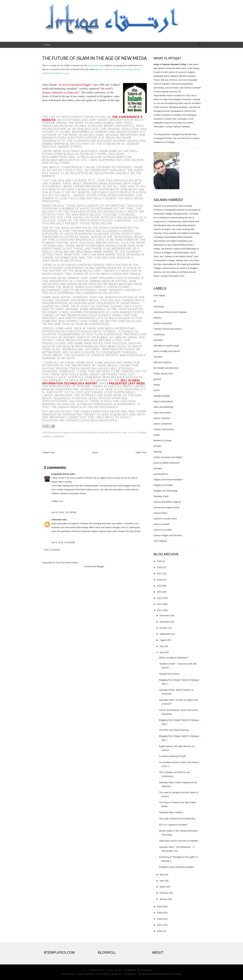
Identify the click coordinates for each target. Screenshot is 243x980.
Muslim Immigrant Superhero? (174, 658)
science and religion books (166, 507)
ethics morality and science (167, 351)
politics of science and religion (168, 457)
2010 (159, 907)
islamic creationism (163, 424)
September (165, 634)
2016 (159, 580)
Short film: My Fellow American (174, 730)
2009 (159, 913)
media (157, 435)
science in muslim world (165, 519)
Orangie (171, 142)
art (155, 301)
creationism (159, 334)
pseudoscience (161, 474)
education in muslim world (166, 346)
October (164, 628)
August (163, 640)
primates (158, 468)
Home (47, 45)
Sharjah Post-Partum (169, 674)
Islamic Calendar (162, 418)
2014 (159, 592)
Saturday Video (161, 496)
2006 (159, 931)
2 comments (58, 436)
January (164, 899)
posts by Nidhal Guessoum (67, 433)
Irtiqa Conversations (163, 401)
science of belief (161, 524)
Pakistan (158, 452)
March (163, 887)
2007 (159, 925)
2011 (159, 610)
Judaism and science (164, 429)
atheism (157, 318)
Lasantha (129, 974)
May (162, 875)
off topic (157, 446)
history (157, 385)
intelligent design (162, 396)
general (157, 379)
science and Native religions (167, 502)
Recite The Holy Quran (129, 531)
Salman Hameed (181, 127)
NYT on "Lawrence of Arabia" (173, 825)
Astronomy (159, 307)
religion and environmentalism (168, 480)
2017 (159, 574)
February (164, 893)
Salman (157, 206)
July (162, 646)
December (165, 615)
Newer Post (49, 452)
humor (157, 390)
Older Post (141, 452)
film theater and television (166, 368)
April (162, 881)
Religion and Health (163, 485)
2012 (159, 604)
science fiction (160, 513)
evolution (158, 357)
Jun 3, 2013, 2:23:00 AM (63, 542)
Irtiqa (118, 970)
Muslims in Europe (163, 440)
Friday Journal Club (163, 373)
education (158, 340)
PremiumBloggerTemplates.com (159, 974)
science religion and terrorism (168, 535)
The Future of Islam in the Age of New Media (94, 58)
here (182, 276)
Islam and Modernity (163, 407)
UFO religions (160, 541)
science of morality (163, 530)
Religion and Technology (96, 433)
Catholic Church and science (167, 329)
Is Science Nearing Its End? (172, 756)
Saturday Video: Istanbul (171, 812)
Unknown (56, 520)
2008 (159, 919)
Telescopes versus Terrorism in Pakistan (179, 841)
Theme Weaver (86, 974)
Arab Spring (159, 295)
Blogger (100, 566)
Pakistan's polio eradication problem (177, 867)
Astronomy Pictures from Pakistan (170, 312)
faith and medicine (163, 362)
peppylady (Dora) (60, 474)
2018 (159, 567)
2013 (159, 598)
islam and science (162, 413)
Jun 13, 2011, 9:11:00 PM (64, 512)
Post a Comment (52, 550)
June (162, 652)
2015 (159, 586)
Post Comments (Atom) (67, 563)
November (165, 622)
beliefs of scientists (163, 323)
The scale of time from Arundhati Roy (177, 819)
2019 (159, 561)
